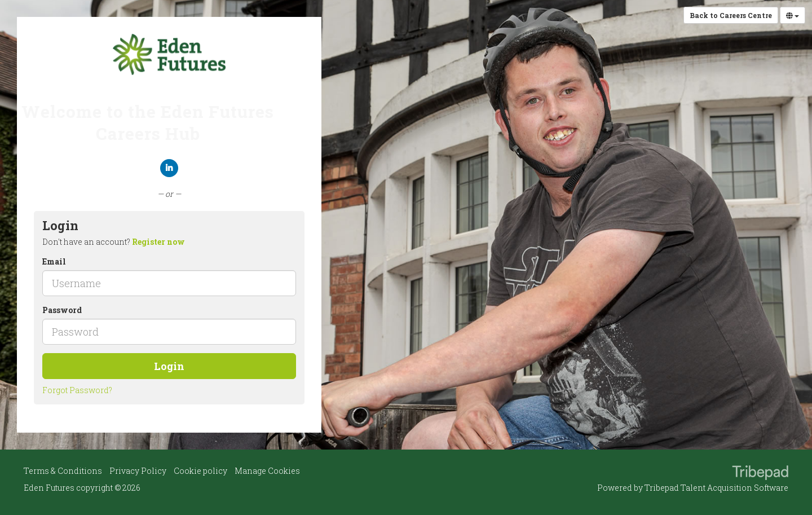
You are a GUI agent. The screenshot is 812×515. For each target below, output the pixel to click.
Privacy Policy (138, 471)
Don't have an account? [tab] (114, 242)
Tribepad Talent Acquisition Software (716, 488)
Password (62, 310)
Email (54, 261)
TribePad (760, 474)
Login (169, 366)
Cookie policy (200, 471)
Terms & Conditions (63, 471)
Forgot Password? (77, 390)
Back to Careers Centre (731, 15)
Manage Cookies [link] (267, 471)
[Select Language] (793, 15)
